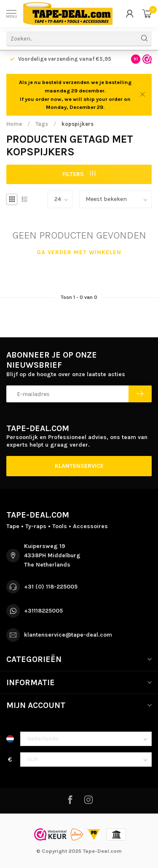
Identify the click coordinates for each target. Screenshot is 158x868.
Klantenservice (79, 466)
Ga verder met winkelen (79, 252)
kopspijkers (78, 124)
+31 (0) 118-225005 (51, 587)
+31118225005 (43, 611)
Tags (42, 124)
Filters (79, 174)
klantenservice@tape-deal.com (68, 635)
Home (14, 124)
